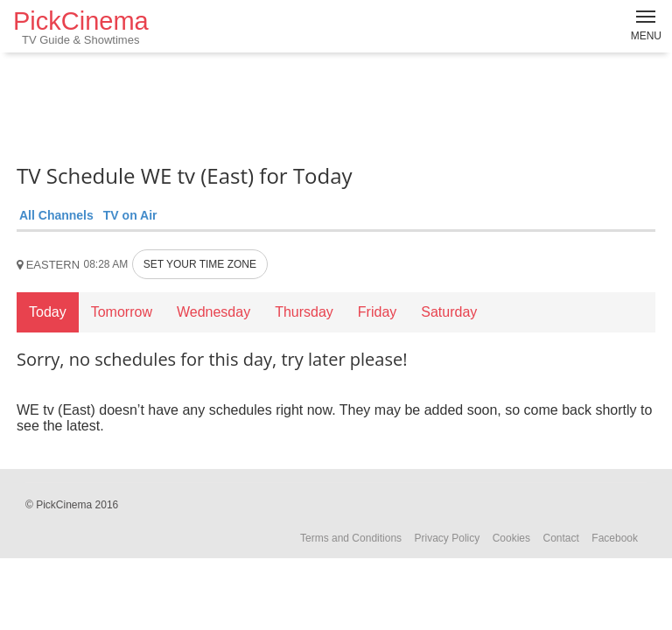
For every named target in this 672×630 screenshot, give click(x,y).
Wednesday (213, 312)
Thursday (304, 312)
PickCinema (81, 27)
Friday (377, 312)
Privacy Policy (448, 538)
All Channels (56, 215)
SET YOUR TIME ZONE (200, 264)
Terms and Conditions (351, 538)
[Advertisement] (336, 105)
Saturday (449, 312)
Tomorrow (122, 312)
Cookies (511, 538)
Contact (560, 538)
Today (48, 312)
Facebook (615, 538)
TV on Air (130, 215)
